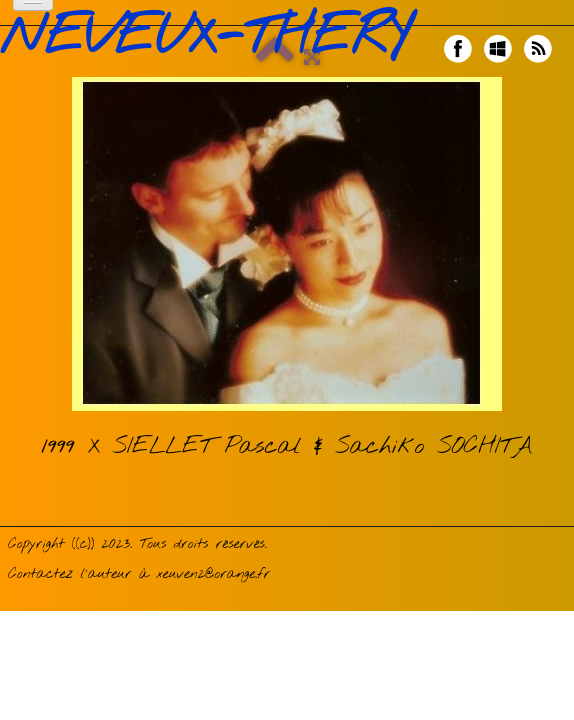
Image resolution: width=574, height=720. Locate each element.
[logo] (212, 38)
